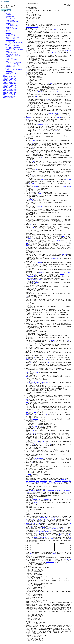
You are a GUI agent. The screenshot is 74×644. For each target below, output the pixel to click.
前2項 (32, 150)
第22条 (42, 382)
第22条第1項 (51, 491)
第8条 (27, 481)
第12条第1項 (68, 180)
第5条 (66, 518)
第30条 (54, 519)
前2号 (29, 474)
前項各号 (30, 199)
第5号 (56, 114)
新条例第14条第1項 (31, 523)
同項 (59, 280)
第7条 (68, 480)
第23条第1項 (58, 481)
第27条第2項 (43, 482)
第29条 (61, 491)
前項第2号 (50, 114)
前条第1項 (42, 180)
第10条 (38, 481)
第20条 (33, 519)
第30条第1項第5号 (48, 499)
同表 (57, 533)
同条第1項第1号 (50, 562)
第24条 (44, 519)
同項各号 (59, 118)
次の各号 (40, 30)
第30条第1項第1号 (32, 280)
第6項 (30, 482)
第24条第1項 (65, 481)
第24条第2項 (31, 277)
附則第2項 (43, 527)
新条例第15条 (61, 535)
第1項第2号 (36, 442)
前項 (27, 72)
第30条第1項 (52, 482)
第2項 (32, 153)
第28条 (57, 491)
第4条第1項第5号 (37, 499)
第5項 (36, 373)
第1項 (32, 225)
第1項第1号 (33, 433)
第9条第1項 (32, 184)
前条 (34, 140)
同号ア (53, 52)
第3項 (48, 99)
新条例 (31, 526)
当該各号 (56, 30)
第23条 (39, 519)
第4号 (48, 125)
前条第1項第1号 (41, 125)
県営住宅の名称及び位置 (32, 27)
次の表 (38, 533)
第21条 (38, 382)
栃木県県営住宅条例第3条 (50, 518)
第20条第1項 (32, 382)
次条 (56, 130)
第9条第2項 (32, 481)
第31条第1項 (35, 282)
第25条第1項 (36, 482)
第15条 (39, 523)
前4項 (42, 157)
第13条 (27, 519)
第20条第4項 (43, 481)
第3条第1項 (63, 480)
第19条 (28, 373)
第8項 (50, 481)
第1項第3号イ (29, 118)
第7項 (42, 426)
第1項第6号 (32, 444)
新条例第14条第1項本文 (54, 529)
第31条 (34, 492)
